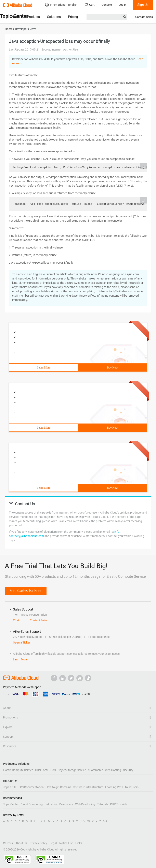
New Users (132, 787)
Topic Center (11, 804)
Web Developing (85, 804)
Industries (51, 804)
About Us (21, 843)
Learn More (43, 368)
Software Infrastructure (88, 787)
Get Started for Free (26, 590)
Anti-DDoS (49, 770)
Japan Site (10, 787)
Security (128, 770)
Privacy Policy (38, 843)
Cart (89, 5)
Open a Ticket (22, 642)
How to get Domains (58, 787)
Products (33, 17)
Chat (16, 620)
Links (79, 843)
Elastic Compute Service (18, 770)
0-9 (105, 821)
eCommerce (95, 770)
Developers (66, 804)
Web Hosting (113, 770)
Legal (53, 843)
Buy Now (112, 368)
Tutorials (103, 804)
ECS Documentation (31, 787)
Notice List (66, 843)
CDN (38, 770)
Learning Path (114, 787)
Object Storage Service (72, 770)
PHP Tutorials (119, 804)
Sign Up (143, 5)
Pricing (73, 17)
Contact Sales (144, 17)
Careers (8, 843)
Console (107, 5)
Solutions (54, 17)
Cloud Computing (32, 804)
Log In (123, 5)
